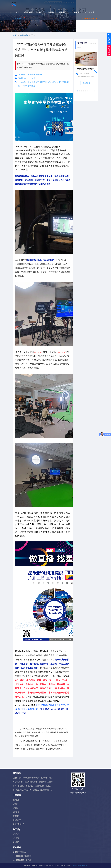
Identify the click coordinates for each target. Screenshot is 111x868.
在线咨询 (109, 38)
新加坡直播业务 (19, 824)
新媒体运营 (91, 12)
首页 (19, 12)
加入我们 (16, 842)
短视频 (52, 12)
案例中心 (20, 18)
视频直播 (29, 12)
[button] (78, 91)
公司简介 (16, 834)
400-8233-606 (91, 18)
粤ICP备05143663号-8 (80, 866)
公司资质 (16, 838)
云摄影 (41, 12)
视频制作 (64, 12)
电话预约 (109, 50)
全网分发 (77, 12)
